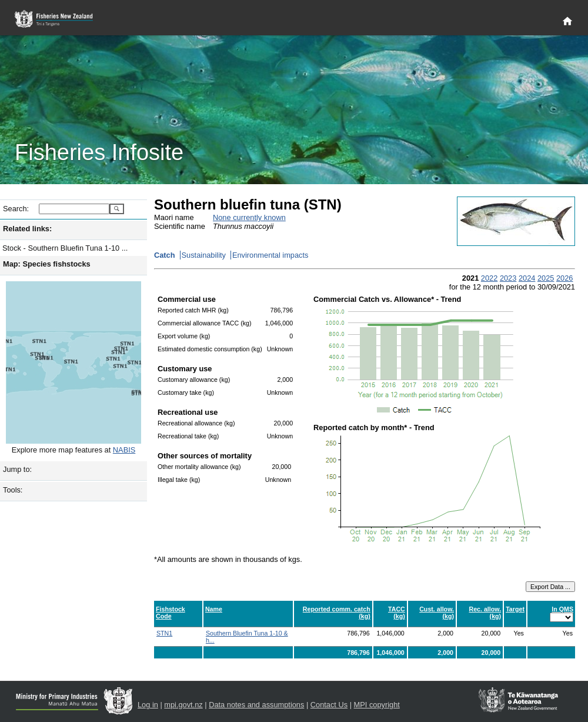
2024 (527, 278)
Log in (148, 705)
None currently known (249, 217)
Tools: (13, 490)
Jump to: (17, 469)
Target (515, 609)
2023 (508, 278)
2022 (489, 278)
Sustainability (204, 255)
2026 (564, 278)
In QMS (562, 609)
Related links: (27, 229)
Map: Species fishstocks (47, 264)
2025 (546, 278)
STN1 (164, 633)
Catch (165, 255)
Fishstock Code (171, 613)
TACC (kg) (397, 613)
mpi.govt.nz (183, 705)
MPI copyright (377, 705)
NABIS (124, 450)
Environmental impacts (270, 255)
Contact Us (329, 705)
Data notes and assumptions (256, 705)
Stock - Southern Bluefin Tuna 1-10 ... (65, 248)
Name (214, 609)
